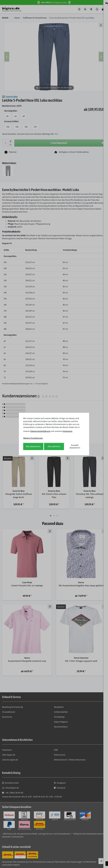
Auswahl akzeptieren (75, 446)
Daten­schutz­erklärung (40, 431)
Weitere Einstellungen (33, 438)
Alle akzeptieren (33, 446)
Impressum (67, 431)
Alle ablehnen (54, 446)
